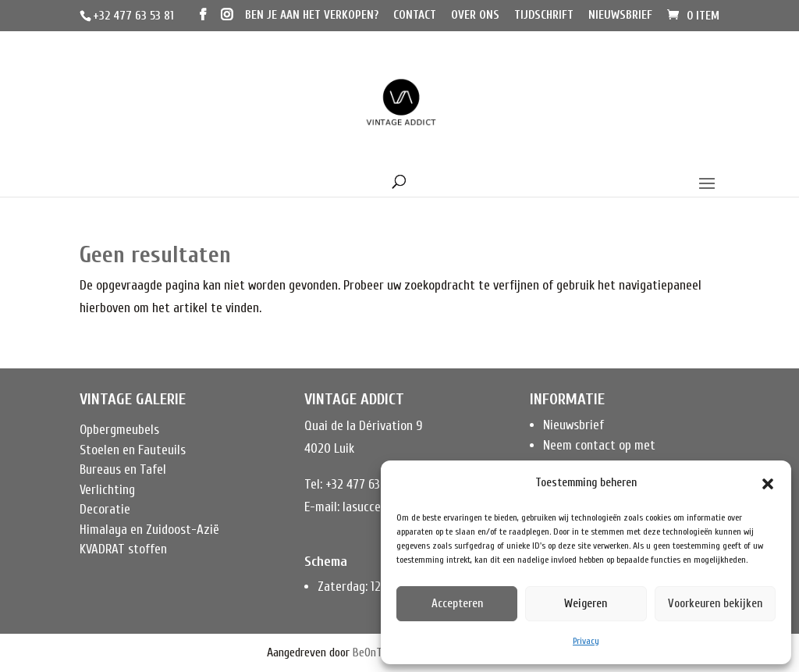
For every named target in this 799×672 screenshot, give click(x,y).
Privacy (586, 641)
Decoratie (105, 509)
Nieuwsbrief (620, 16)
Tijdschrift (544, 16)
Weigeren (586, 604)
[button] (768, 484)
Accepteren (457, 604)
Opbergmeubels (119, 430)
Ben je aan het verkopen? (312, 16)
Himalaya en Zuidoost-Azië (149, 530)
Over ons (475, 16)
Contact (415, 16)
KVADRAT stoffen (123, 549)
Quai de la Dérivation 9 (363, 426)
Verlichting (107, 490)
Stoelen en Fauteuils (133, 450)
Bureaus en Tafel (123, 469)
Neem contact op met (599, 445)
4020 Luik (329, 448)
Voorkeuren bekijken (715, 604)
